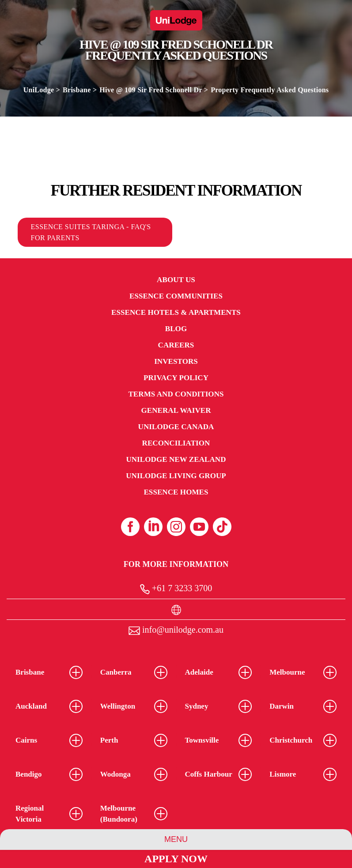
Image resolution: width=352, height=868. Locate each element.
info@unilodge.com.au (176, 630)
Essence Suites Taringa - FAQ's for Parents (91, 232)
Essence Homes (176, 492)
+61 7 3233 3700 (176, 589)
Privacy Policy (176, 378)
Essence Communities (176, 296)
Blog (176, 329)
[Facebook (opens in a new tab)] (130, 527)
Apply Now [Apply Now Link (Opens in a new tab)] (176, 859)
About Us (176, 280)
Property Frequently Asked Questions (270, 90)
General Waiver (176, 410)
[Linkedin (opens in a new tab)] (153, 527)
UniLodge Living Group (176, 476)
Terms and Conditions (176, 394)
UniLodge (39, 90)
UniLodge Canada (176, 427)
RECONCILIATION (176, 443)
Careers (176, 345)
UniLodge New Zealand (176, 459)
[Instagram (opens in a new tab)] (176, 527)
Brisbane (77, 90)
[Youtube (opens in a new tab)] (199, 527)
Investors (176, 361)
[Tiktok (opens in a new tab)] (222, 527)
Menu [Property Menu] (176, 839)
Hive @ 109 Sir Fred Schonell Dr (151, 90)
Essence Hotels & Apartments (176, 312)
